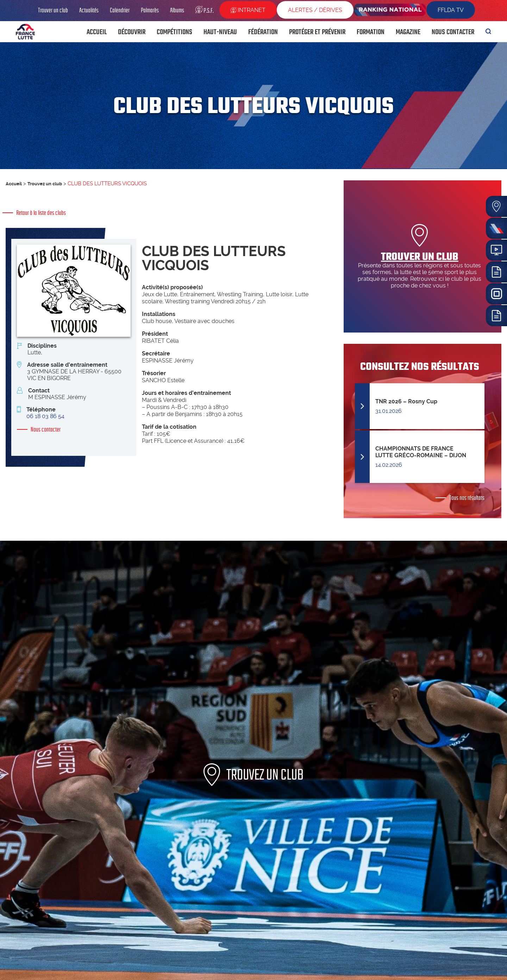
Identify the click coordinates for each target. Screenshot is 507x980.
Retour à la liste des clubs (41, 213)
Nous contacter (46, 429)
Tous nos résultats (467, 498)
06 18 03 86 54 (45, 416)
